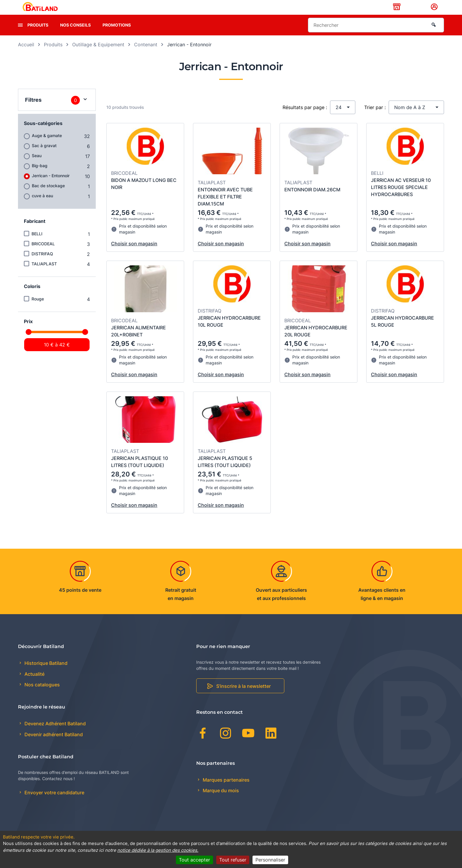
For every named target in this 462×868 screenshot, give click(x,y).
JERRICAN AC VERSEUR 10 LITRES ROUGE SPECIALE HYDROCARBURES (401, 196)
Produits (38, 34)
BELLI (37, 243)
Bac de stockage (48, 195)
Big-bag (40, 175)
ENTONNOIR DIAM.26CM (312, 199)
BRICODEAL (43, 253)
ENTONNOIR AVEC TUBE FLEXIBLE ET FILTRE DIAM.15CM (225, 206)
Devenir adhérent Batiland (53, 744)
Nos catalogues (42, 694)
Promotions (117, 34)
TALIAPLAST (44, 273)
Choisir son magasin (134, 253)
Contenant (146, 54)
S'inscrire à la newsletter (244, 695)
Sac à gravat (44, 155)
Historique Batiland (45, 673)
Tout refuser (233, 860)
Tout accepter (194, 860)
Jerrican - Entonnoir (51, 185)
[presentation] (20, 34)
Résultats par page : (305, 116)
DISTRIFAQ (42, 263)
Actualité (34, 683)
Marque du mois (220, 800)
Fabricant (35, 230)
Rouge (38, 308)
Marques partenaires (226, 789)
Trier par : (375, 116)
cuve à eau (42, 205)
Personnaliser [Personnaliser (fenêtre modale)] (270, 860)
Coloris (32, 295)
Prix (28, 331)
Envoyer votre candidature (54, 802)
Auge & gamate (47, 145)
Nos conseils (75, 34)
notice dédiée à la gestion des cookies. (158, 850)
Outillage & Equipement (98, 54)
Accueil (26, 54)
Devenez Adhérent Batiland (55, 733)
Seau (37, 165)
